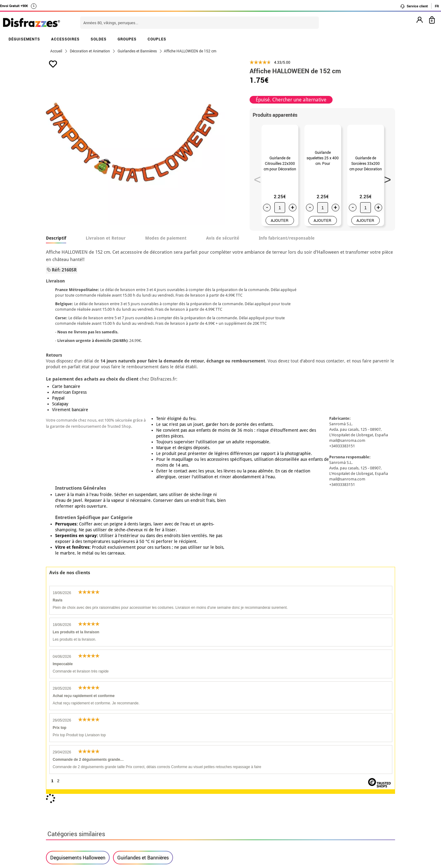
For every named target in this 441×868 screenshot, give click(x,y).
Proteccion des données (121, 773)
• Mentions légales (68, 773)
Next (386, 180)
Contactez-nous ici (188, 773)
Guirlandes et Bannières (143, 575)
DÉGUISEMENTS (24, 39)
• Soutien (58, 781)
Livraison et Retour (106, 242)
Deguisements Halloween (78, 575)
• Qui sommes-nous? (70, 759)
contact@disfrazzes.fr (317, 781)
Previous (255, 180)
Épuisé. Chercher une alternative (291, 100)
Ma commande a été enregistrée (327, 766)
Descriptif (56, 242)
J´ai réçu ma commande (318, 773)
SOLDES (99, 39)
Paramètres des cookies (77, 796)
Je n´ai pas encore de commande (328, 759)
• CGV (54, 766)
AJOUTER (280, 225)
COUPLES (157, 39)
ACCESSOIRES (65, 39)
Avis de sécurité (223, 242)
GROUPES (127, 39)
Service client (414, 6)
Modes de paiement (166, 242)
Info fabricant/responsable (287, 242)
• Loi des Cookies (66, 788)
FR (437, 6)
